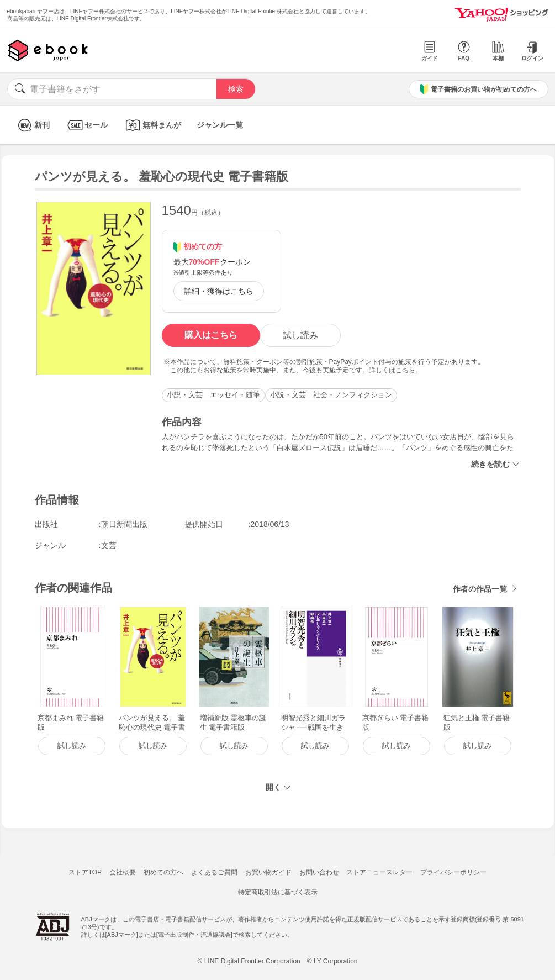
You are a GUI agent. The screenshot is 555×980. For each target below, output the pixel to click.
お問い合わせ (319, 872)
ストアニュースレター (379, 872)
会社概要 (123, 872)
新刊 (32, 125)
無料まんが (152, 125)
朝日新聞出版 (124, 524)
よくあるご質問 (214, 872)
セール (86, 125)
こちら (405, 370)
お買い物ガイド (268, 872)
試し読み (300, 335)
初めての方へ (163, 872)
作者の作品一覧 (480, 589)
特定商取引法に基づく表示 (278, 892)
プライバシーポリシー (453, 872)
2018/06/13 (270, 524)
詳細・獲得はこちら (219, 291)
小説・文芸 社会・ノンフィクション (331, 395)
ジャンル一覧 (220, 125)
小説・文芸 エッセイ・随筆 (213, 395)
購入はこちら (211, 335)
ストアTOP (85, 872)
